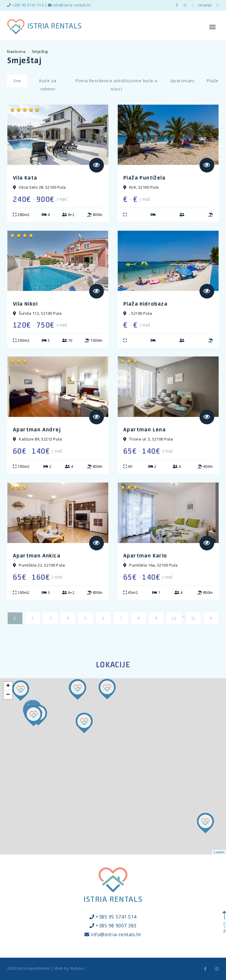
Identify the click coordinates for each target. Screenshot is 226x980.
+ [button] (8, 686)
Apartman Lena (144, 429)
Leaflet (219, 852)
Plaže (213, 81)
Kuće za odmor (48, 85)
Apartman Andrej (37, 429)
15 (193, 618)
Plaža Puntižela (144, 177)
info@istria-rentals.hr (70, 5)
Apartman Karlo (145, 555)
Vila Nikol (25, 304)
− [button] (8, 695)
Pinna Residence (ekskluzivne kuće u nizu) (116, 85)
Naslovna (16, 51)
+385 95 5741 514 (25, 5)
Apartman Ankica (37, 555)
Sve (17, 81)
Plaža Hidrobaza (145, 304)
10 (174, 618)
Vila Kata (25, 177)
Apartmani (182, 81)
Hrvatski (208, 5)
